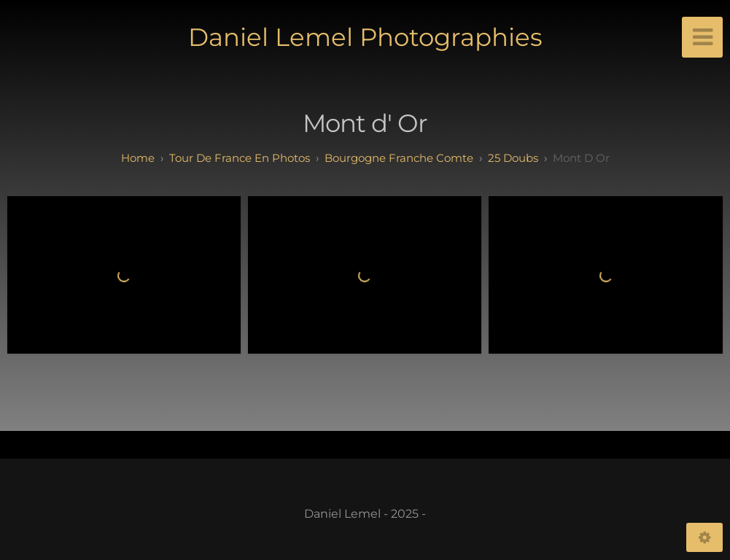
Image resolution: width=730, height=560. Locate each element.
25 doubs (513, 158)
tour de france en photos (240, 158)
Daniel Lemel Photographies (365, 37)
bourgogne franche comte (399, 158)
